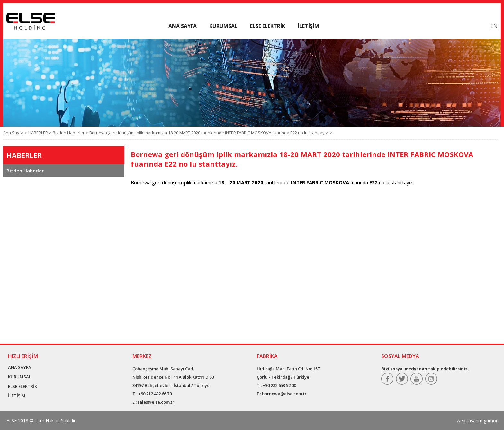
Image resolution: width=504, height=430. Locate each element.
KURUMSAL (20, 377)
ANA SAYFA (20, 367)
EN (494, 26)
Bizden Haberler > (70, 133)
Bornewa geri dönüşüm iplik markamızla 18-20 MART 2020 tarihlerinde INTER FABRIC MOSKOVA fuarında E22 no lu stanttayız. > (211, 133)
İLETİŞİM (17, 396)
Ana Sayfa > (15, 133)
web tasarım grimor (477, 421)
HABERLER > (40, 133)
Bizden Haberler (25, 171)
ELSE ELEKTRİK (22, 386)
